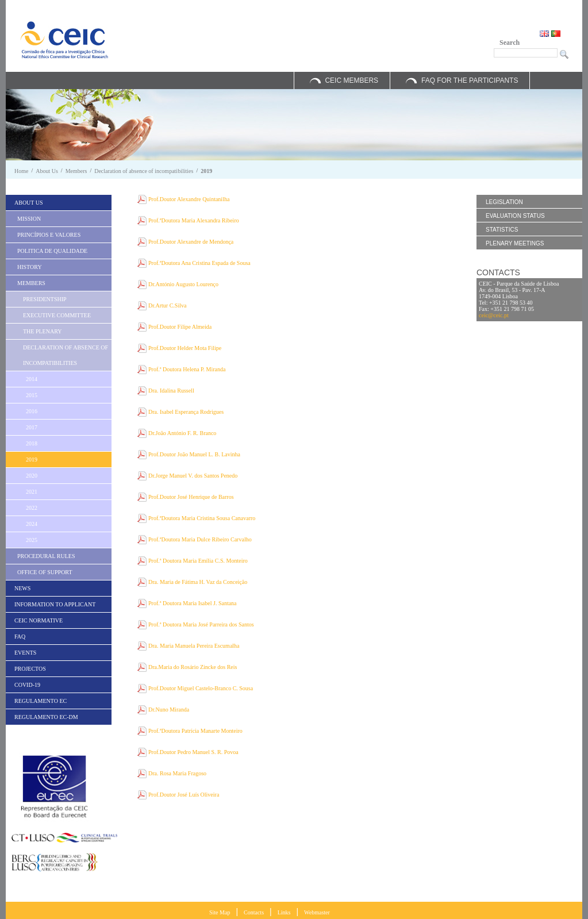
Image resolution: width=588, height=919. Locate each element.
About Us (47, 171)
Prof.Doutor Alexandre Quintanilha (189, 199)
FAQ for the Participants (470, 80)
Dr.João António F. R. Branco (182, 433)
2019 (206, 171)
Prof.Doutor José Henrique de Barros (191, 497)
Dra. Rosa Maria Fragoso (177, 773)
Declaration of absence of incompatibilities (144, 171)
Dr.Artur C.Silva (167, 305)
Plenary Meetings (515, 243)
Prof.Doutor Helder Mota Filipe (185, 348)
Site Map (220, 912)
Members (76, 171)
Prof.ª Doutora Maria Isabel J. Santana (193, 603)
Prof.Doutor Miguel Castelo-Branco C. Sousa (201, 688)
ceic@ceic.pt (494, 315)
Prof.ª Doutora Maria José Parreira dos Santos (201, 624)
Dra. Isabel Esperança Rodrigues (186, 412)
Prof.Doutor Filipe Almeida (180, 327)
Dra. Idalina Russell (171, 391)
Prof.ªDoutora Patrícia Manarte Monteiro (195, 731)
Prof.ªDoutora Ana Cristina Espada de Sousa (199, 263)
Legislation (504, 202)
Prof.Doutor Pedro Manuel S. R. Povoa (193, 752)
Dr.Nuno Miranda (169, 710)
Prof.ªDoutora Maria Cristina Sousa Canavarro (202, 518)
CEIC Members (351, 80)
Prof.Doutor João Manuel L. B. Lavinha (194, 454)
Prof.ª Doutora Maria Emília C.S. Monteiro (198, 561)
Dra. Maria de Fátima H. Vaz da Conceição (198, 582)
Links (284, 912)
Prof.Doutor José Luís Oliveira (184, 795)
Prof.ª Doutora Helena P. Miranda (187, 369)
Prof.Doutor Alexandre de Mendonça (191, 242)
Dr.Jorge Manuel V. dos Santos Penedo (193, 476)
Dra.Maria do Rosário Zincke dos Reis (193, 667)
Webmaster (317, 912)
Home (21, 171)
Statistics (502, 230)
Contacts (254, 912)
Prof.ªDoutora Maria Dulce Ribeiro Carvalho (200, 539)
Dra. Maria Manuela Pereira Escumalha (194, 646)
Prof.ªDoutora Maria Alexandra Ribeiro (194, 220)
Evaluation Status (515, 216)
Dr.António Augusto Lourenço (183, 284)
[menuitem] (59, 203)
